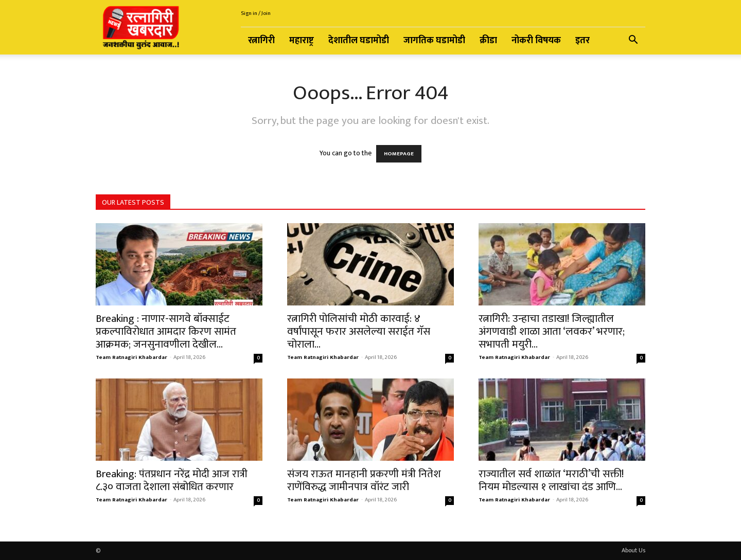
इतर (583, 41)
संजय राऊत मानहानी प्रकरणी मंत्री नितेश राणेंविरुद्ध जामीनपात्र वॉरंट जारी (364, 480)
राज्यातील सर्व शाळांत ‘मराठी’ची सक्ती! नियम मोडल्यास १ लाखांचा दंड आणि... (551, 480)
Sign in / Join (256, 13)
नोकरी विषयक (536, 41)
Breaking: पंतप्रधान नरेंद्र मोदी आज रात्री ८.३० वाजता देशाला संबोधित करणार (172, 480)
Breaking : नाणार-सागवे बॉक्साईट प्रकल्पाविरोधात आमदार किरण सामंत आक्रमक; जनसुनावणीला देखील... (166, 331)
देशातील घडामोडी (359, 41)
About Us (633, 550)
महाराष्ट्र (302, 41)
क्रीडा (488, 41)
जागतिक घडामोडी (434, 41)
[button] (633, 41)
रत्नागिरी (261, 41)
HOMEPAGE (399, 154)
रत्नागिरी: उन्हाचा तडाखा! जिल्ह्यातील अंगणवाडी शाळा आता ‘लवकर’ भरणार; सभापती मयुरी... (552, 331)
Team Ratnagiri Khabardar (131, 357)
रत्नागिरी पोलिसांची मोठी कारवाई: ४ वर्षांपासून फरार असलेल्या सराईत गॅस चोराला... (359, 331)
